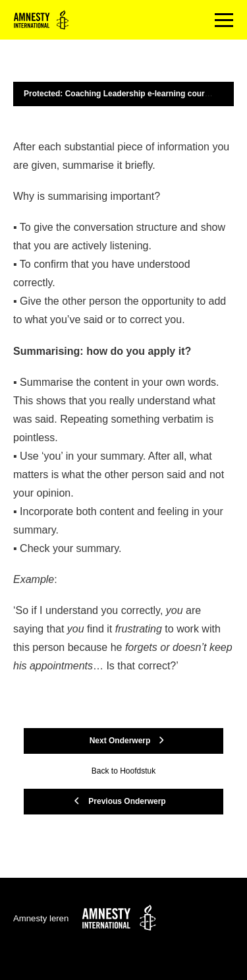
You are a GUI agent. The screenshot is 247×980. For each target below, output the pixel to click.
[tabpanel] (123, 407)
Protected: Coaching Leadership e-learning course (119, 94)
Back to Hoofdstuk (123, 771)
